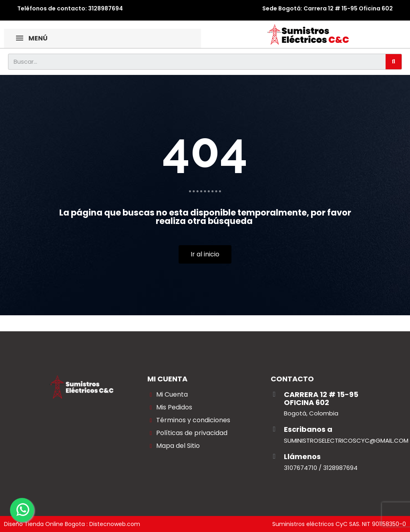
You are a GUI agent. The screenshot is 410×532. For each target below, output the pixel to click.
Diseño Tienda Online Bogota (44, 524)
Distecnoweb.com (115, 524)
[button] (205, 254)
